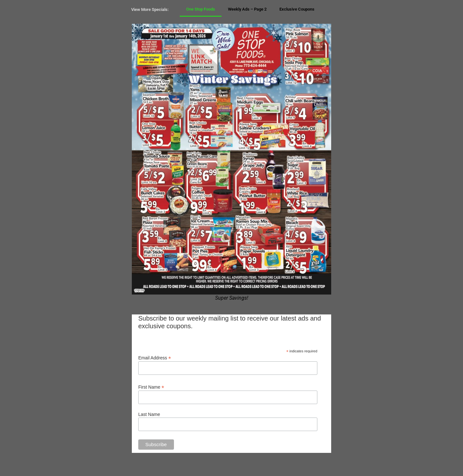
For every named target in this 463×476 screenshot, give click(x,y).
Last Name (149, 414)
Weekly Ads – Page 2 (247, 9)
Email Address (155, 358)
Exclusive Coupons (297, 9)
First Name (151, 387)
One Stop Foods (201, 9)
